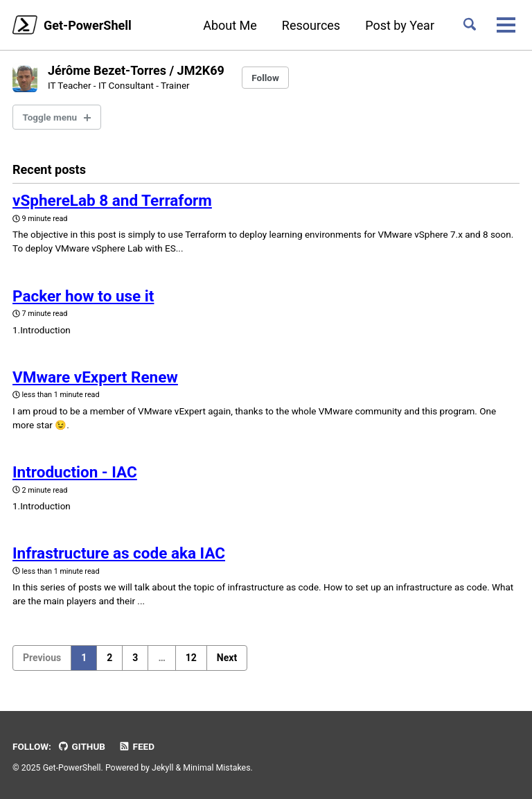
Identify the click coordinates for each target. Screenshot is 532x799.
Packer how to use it (83, 296)
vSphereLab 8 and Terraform (112, 200)
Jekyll (163, 768)
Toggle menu (50, 117)
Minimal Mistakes (216, 768)
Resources (311, 25)
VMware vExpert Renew (95, 377)
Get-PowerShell (88, 25)
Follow (265, 78)
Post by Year (400, 25)
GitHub (81, 746)
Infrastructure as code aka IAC (119, 553)
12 (191, 658)
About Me (230, 25)
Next (227, 658)
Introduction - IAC (75, 472)
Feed (136, 746)
